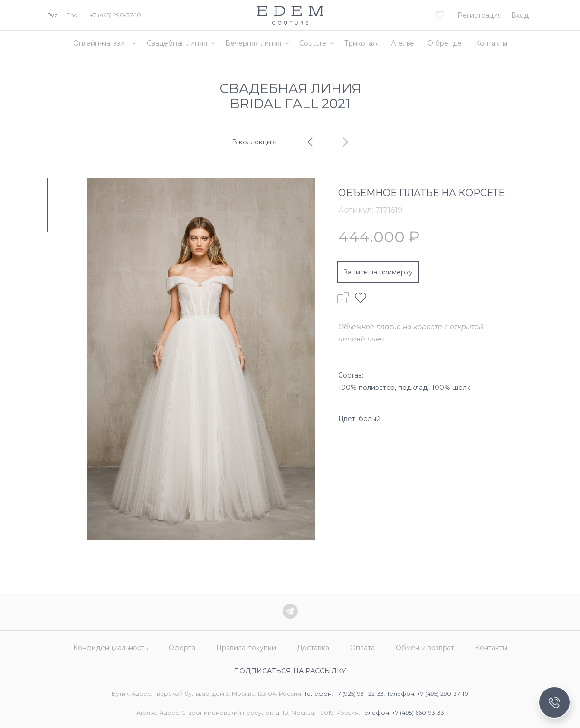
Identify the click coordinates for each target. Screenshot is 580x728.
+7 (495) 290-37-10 (115, 15)
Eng (72, 15)
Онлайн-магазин (101, 43)
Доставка (313, 648)
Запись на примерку (378, 272)
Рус (52, 15)
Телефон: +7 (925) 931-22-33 (344, 694)
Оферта (182, 648)
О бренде (445, 43)
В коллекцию (254, 142)
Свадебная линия (177, 43)
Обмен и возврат (425, 648)
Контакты (491, 43)
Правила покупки (246, 648)
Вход (520, 15)
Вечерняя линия (253, 43)
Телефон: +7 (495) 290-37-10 (428, 694)
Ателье (403, 43)
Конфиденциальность (110, 648)
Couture (313, 43)
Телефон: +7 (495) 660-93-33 (403, 713)
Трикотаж (361, 43)
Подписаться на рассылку (290, 671)
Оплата (362, 648)
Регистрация (480, 15)
